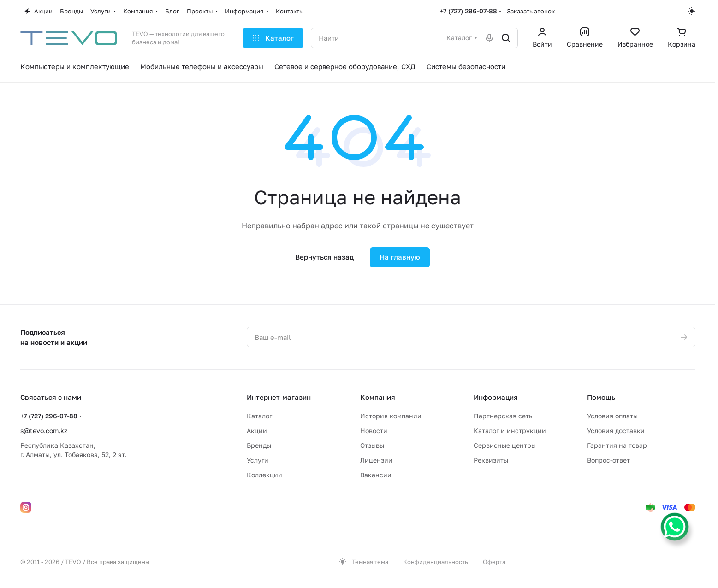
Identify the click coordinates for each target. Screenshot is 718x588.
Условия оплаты (612, 416)
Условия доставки (616, 431)
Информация (496, 397)
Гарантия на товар (617, 445)
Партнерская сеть (503, 416)
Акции (257, 431)
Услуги (258, 460)
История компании (391, 416)
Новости (374, 431)
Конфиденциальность (436, 562)
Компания (378, 397)
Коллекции (264, 475)
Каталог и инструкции (510, 431)
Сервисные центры (505, 445)
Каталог (259, 416)
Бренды (259, 445)
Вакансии (376, 475)
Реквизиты (491, 460)
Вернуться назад (324, 257)
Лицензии (376, 460)
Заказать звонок (531, 11)
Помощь (601, 397)
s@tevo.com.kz (44, 431)
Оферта (494, 562)
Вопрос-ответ (608, 460)
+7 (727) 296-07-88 (469, 11)
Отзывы (372, 445)
